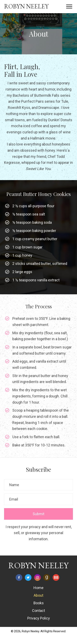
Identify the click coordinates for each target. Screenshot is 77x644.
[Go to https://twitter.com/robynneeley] (28, 578)
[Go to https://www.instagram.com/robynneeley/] (37, 578)
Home (38, 588)
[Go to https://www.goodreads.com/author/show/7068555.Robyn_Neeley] (47, 578)
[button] (69, 7)
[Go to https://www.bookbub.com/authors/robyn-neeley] (56, 578)
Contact (38, 611)
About (38, 595)
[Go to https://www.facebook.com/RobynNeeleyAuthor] (19, 578)
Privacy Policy (39, 618)
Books (39, 603)
